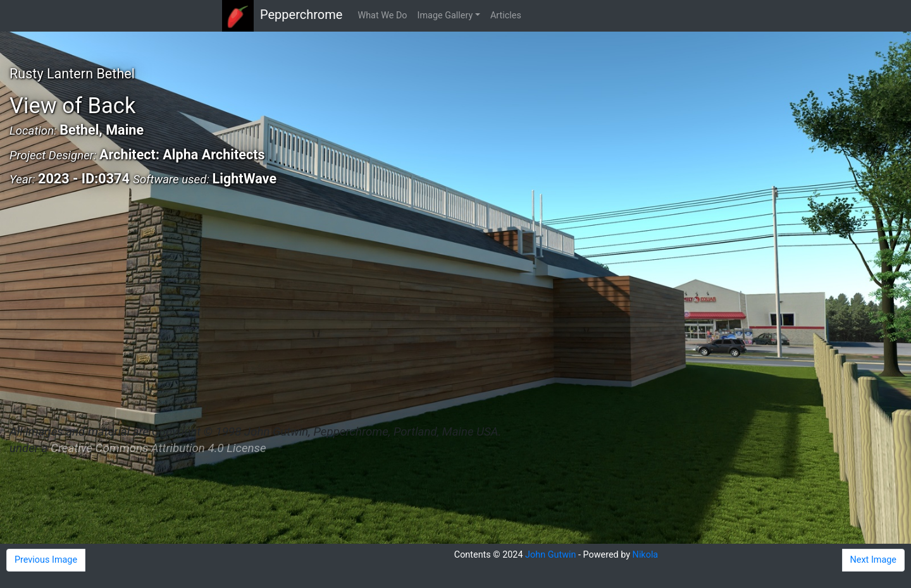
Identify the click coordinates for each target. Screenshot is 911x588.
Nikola (646, 555)
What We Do (382, 15)
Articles (506, 15)
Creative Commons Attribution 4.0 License (158, 448)
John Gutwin (550, 555)
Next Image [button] (873, 560)
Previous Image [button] (46, 560)
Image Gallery (445, 15)
